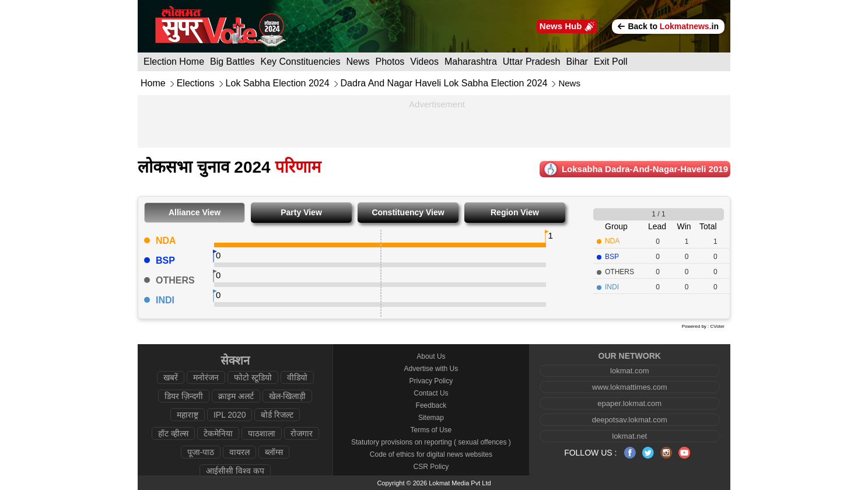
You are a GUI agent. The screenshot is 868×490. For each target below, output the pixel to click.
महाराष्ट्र (188, 415)
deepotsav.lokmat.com (630, 420)
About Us (431, 356)
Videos (424, 62)
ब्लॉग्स (274, 452)
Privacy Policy (431, 381)
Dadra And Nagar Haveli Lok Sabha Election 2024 (444, 83)
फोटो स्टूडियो (253, 377)
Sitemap (431, 418)
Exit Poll (611, 62)
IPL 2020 (230, 415)
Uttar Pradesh (532, 62)
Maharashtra (471, 62)
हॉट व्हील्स (173, 433)
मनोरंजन (206, 377)
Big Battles (232, 62)
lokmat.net (629, 436)
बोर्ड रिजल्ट (277, 415)
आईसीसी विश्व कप (235, 471)
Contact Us (431, 393)
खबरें (171, 377)
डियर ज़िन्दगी (184, 396)
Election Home (174, 62)
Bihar (577, 62)
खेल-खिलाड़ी (288, 396)
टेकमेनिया (218, 433)
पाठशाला (262, 433)
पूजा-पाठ (201, 452)
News (358, 62)
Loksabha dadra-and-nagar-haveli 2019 (645, 169)
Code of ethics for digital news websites (431, 454)
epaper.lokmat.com (629, 403)
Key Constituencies (301, 62)
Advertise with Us (431, 369)
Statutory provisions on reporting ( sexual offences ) (431, 442)
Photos (390, 62)
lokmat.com (629, 371)
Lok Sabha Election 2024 (278, 83)
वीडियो (297, 377)
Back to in (668, 26)
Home (153, 83)
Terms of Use (431, 430)
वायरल (239, 452)
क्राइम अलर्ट (236, 396)
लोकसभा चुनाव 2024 (229, 167)
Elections (196, 83)
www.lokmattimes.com (630, 387)
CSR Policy (431, 467)
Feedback (431, 405)
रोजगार (302, 433)
